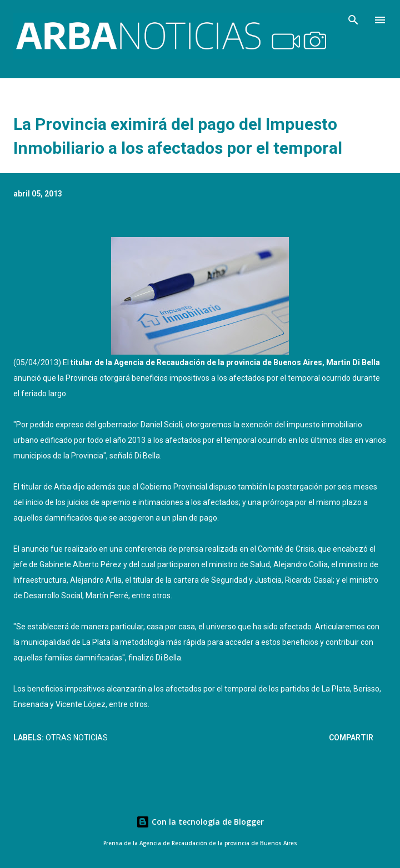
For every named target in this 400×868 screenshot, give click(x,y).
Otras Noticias (77, 738)
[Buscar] (353, 20)
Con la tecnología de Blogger (200, 822)
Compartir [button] (351, 738)
